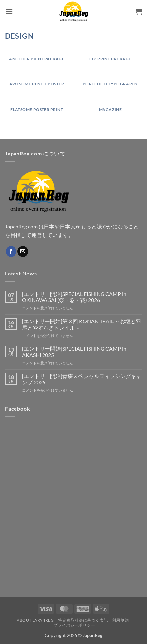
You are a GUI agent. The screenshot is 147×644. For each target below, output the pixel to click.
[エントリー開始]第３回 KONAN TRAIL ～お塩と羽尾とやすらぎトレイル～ (82, 324)
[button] (9, 11)
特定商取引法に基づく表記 (83, 620)
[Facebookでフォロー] (11, 251)
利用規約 (120, 620)
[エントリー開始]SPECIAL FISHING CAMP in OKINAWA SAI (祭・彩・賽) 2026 (74, 297)
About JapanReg (35, 620)
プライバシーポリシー (74, 625)
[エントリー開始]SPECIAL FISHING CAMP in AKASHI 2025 (74, 352)
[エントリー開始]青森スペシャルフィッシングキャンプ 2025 (82, 379)
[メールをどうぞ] (23, 251)
